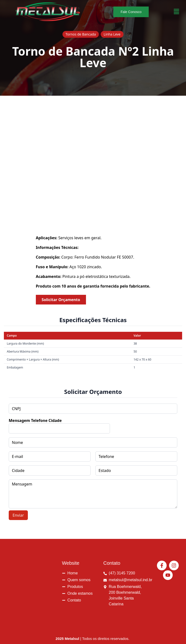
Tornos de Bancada (81, 34)
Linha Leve (112, 34)
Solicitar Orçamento (61, 300)
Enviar (18, 515)
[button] (176, 12)
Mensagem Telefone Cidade (35, 420)
